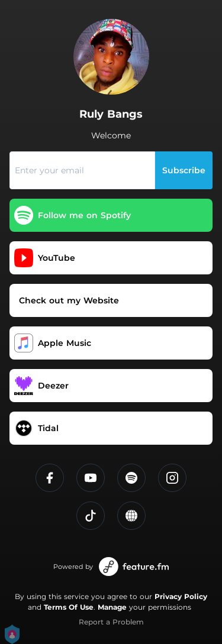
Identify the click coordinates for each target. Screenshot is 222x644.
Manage (112, 607)
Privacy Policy (181, 596)
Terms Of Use (69, 607)
